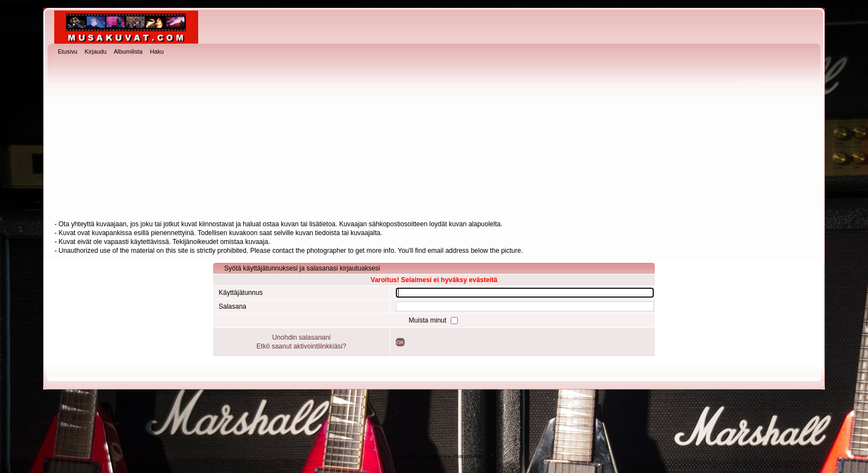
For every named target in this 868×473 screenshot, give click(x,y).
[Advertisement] (434, 139)
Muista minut (428, 320)
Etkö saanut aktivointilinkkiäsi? (301, 346)
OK (400, 342)
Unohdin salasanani (301, 337)
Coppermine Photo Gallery (453, 456)
